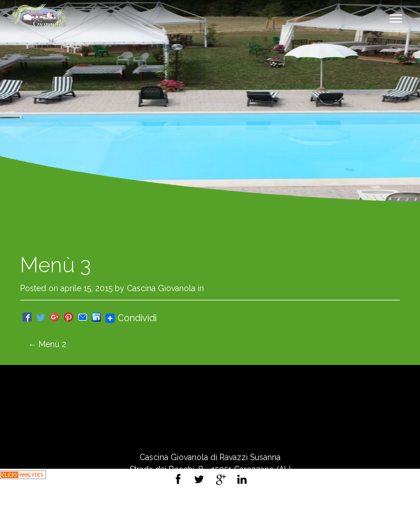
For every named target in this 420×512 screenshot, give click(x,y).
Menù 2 (47, 344)
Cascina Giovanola (161, 288)
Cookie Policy (240, 506)
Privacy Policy (180, 506)
